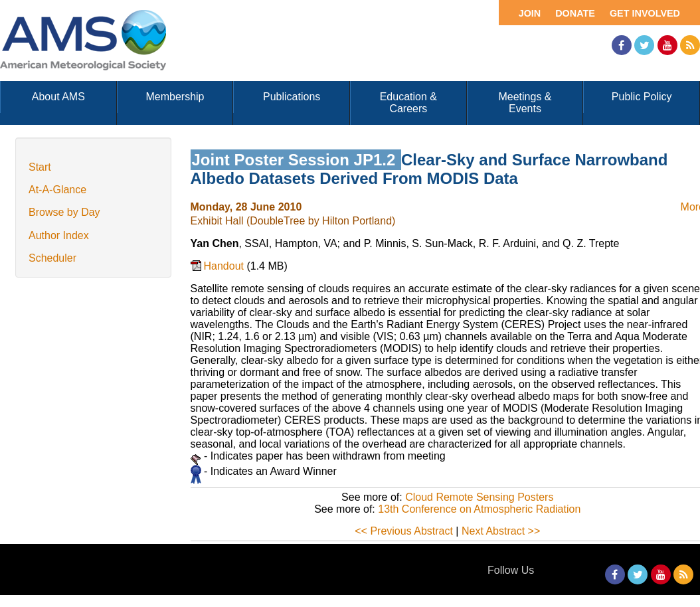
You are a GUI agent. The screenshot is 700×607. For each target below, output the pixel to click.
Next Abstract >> (501, 531)
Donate (575, 13)
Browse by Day (64, 212)
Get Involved (645, 13)
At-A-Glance (57, 190)
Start (40, 167)
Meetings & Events (525, 103)
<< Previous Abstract (404, 531)
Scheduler (52, 258)
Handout (225, 266)
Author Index (59, 235)
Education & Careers (408, 103)
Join (530, 13)
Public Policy (642, 97)
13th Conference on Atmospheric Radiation (479, 509)
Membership (175, 97)
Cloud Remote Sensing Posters (479, 497)
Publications (292, 97)
